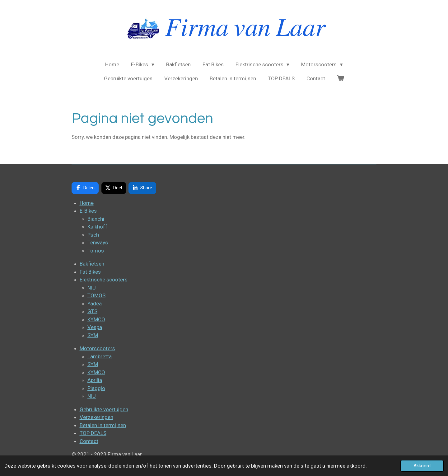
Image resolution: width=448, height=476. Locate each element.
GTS (92, 311)
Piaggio (96, 388)
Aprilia (95, 380)
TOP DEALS (93, 433)
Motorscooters (97, 348)
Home (87, 203)
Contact (89, 441)
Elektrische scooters (104, 280)
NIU (92, 288)
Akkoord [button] (422, 466)
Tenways (98, 243)
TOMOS (96, 295)
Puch (93, 235)
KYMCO (96, 319)
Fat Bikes (90, 272)
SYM (93, 335)
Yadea (95, 304)
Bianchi (96, 219)
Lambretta (100, 356)
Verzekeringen (96, 417)
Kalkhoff (97, 227)
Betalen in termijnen (103, 425)
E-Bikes (88, 211)
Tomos (96, 251)
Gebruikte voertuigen (104, 409)
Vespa (95, 327)
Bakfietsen (92, 264)
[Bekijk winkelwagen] (341, 79)
